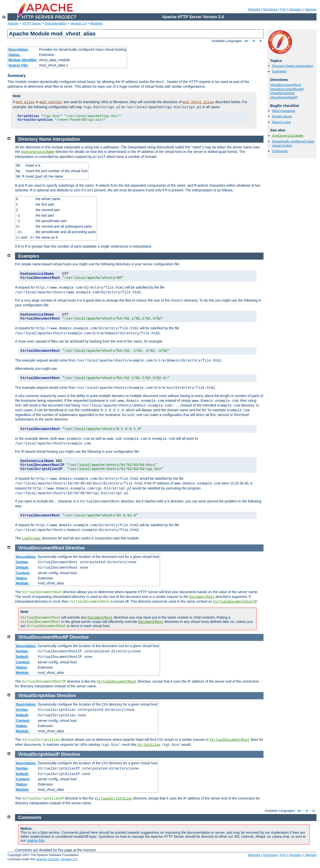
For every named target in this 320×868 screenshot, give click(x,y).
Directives (270, 9)
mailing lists (35, 841)
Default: (22, 567)
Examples (279, 71)
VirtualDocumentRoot (285, 85)
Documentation (56, 23)
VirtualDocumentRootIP (287, 89)
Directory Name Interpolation (293, 66)
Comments (280, 151)
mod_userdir (51, 102)
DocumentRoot (202, 597)
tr (261, 41)
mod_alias (25, 102)
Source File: (18, 65)
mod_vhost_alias (198, 102)
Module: (23, 583)
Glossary (295, 9)
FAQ (283, 9)
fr (254, 41)
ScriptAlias (149, 745)
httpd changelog (284, 111)
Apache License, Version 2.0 (56, 859)
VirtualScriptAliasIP (284, 97)
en (246, 41)
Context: (23, 573)
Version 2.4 (79, 23)
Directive (75, 548)
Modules (254, 9)
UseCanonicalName (288, 136)
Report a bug (281, 122)
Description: (19, 49)
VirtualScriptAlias (282, 93)
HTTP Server (32, 23)
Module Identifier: (23, 60)
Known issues (282, 116)
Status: (14, 55)
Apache (13, 23)
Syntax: (22, 562)
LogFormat (31, 538)
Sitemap (310, 9)
